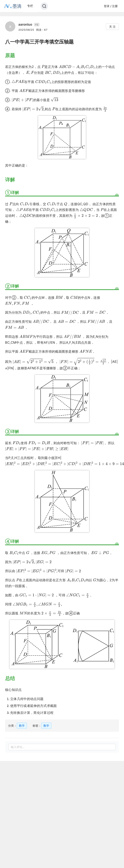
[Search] (44, 6)
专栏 (30, 6)
